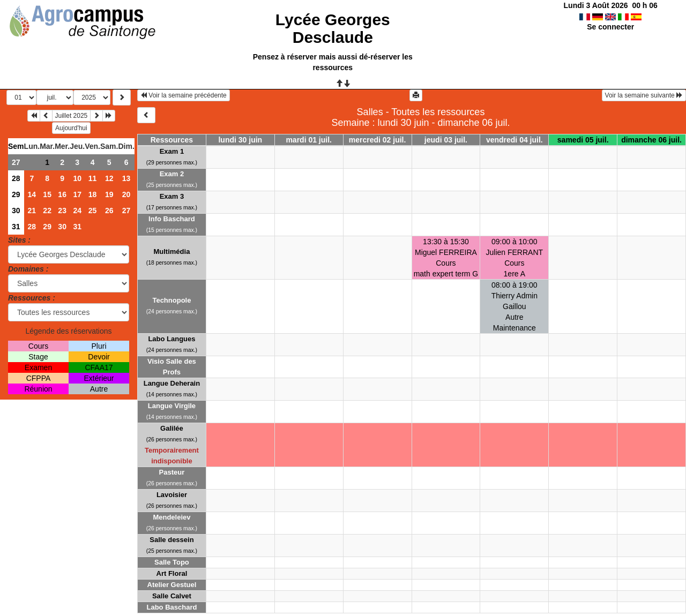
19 (109, 194)
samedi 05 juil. (583, 140)
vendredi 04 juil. (514, 140)
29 (16, 194)
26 (109, 211)
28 (16, 178)
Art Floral (172, 573)
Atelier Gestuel (172, 585)
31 (16, 227)
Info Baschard (172, 219)
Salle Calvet (172, 596)
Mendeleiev (171, 517)
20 (126, 194)
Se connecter (610, 27)
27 (16, 162)
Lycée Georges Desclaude (333, 28)
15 (47, 194)
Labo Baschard (171, 607)
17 (77, 194)
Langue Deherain (172, 383)
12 (109, 178)
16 (62, 194)
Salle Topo (172, 562)
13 (126, 178)
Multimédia (171, 251)
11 (93, 178)
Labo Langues (171, 339)
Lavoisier (172, 495)
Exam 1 (172, 151)
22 (47, 211)
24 (77, 211)
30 (16, 211)
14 (32, 194)
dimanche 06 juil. (651, 140)
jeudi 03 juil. (446, 140)
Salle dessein (171, 540)
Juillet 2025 (72, 116)
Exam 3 (172, 196)
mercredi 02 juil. (378, 140)
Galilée (172, 428)
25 (93, 211)
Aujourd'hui (71, 128)
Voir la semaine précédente (184, 95)
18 (93, 194)
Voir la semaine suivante (644, 95)
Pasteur (172, 472)
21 (32, 211)
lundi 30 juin (240, 140)
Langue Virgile (172, 406)
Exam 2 (172, 174)
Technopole (171, 300)
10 (77, 178)
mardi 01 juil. (309, 140)
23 (62, 211)
